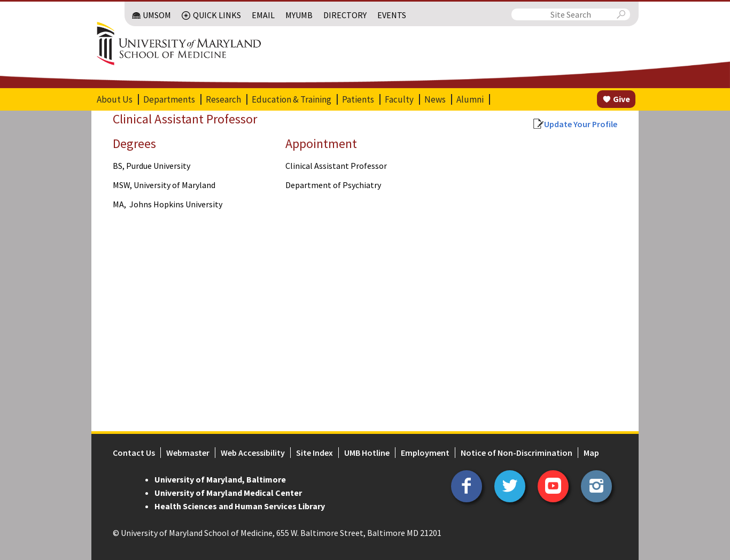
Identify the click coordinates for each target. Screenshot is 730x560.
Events (392, 15)
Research (223, 99)
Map (591, 453)
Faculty (399, 99)
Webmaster (188, 453)
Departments (169, 99)
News (435, 99)
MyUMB (299, 15)
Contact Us (134, 453)
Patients (358, 99)
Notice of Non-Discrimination (517, 453)
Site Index (314, 453)
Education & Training (292, 99)
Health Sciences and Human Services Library (240, 506)
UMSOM (157, 15)
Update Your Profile (581, 124)
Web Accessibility (253, 453)
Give (622, 99)
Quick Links (217, 15)
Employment (425, 453)
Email (263, 15)
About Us (115, 99)
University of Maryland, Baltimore (220, 479)
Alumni (470, 99)
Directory (345, 15)
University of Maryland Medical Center (228, 493)
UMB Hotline (367, 453)
